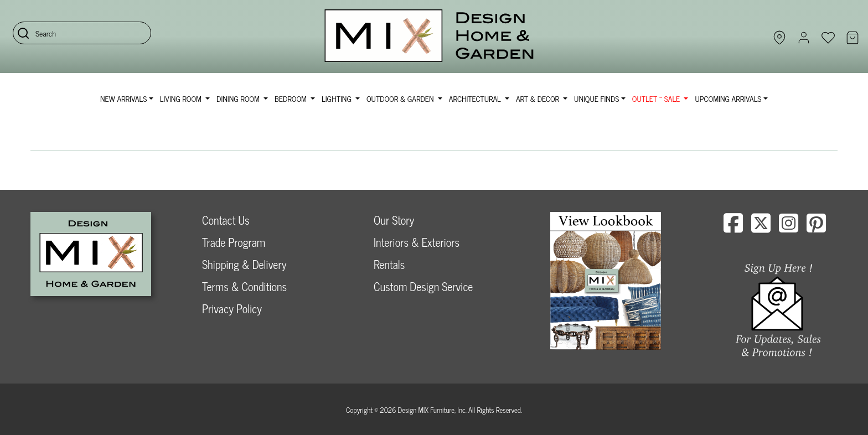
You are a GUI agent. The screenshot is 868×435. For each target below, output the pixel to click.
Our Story (394, 220)
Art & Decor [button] (539, 98)
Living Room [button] (182, 98)
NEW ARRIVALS (123, 98)
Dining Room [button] (239, 98)
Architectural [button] (476, 98)
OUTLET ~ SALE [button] (657, 98)
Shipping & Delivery (244, 264)
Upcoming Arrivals (728, 98)
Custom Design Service (423, 286)
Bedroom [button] (292, 98)
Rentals (389, 264)
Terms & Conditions (244, 286)
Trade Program (234, 242)
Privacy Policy (232, 309)
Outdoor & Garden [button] (401, 98)
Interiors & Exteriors (417, 242)
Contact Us (226, 220)
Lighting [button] (337, 98)
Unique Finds (596, 98)
